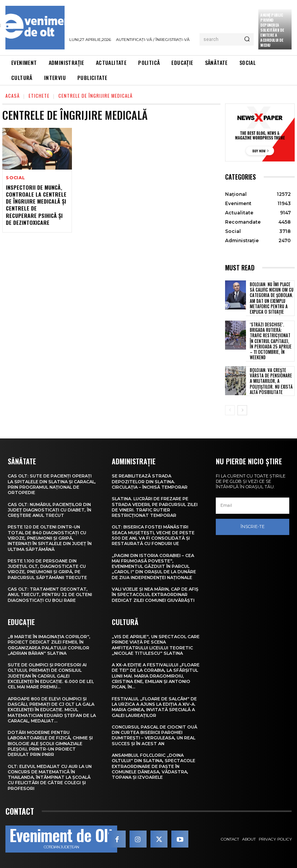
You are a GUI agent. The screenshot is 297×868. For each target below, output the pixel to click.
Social (15, 178)
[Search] (247, 39)
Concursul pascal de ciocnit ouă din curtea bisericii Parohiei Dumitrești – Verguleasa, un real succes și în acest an (154, 735)
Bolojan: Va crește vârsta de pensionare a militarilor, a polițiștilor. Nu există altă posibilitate (271, 381)
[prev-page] (230, 410)
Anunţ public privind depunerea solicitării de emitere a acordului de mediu (272, 30)
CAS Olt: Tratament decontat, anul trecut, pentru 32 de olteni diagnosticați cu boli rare (50, 595)
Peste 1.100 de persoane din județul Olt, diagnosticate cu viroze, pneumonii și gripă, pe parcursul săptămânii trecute (47, 569)
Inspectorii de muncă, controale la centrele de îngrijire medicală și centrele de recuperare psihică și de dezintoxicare (36, 205)
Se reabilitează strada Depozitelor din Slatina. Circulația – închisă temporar (150, 482)
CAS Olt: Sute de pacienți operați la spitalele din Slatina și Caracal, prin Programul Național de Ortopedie (52, 484)
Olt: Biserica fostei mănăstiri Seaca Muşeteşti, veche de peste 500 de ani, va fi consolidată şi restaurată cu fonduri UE (153, 535)
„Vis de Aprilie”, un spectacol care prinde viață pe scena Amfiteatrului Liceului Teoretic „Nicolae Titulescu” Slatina (156, 645)
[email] (253, 506)
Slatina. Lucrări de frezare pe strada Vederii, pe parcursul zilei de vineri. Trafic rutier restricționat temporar (155, 507)
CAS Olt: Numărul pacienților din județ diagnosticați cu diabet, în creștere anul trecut (49, 510)
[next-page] (242, 410)
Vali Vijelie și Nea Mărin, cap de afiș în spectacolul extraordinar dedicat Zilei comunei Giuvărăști (155, 595)
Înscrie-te (253, 527)
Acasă (13, 96)
